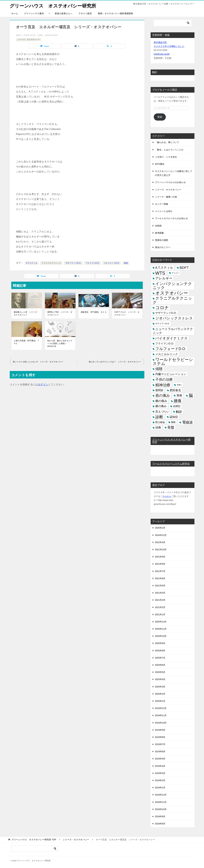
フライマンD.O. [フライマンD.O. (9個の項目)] (165, 343)
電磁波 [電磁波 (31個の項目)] (187, 422)
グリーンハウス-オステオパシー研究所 (171, 441)
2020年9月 (160, 643)
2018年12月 (161, 795)
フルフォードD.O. (112, 263)
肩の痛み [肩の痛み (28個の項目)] (163, 395)
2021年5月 (160, 585)
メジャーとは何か (164, 211)
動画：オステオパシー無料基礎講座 (116, 13)
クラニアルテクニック (51, 263)
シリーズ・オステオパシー (29, 39)
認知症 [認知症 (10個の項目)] (174, 417)
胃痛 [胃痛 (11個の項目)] (179, 395)
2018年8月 (160, 823)
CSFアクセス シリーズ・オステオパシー (127, 313)
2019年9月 (160, 730)
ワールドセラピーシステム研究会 (171, 464)
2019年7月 (160, 744)
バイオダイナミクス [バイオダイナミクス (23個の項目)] (172, 338)
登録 (160, 117)
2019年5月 (160, 759)
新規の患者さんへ (64, 13)
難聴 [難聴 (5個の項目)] (173, 422)
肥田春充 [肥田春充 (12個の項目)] (175, 390)
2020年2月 (160, 694)
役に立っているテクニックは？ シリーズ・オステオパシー (115, 362)
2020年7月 (160, 658)
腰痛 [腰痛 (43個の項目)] (178, 401)
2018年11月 (161, 802)
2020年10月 (161, 636)
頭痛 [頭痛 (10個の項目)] (158, 427)
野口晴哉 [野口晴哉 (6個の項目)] (160, 422)
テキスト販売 (85, 13)
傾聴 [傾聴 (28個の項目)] (159, 369)
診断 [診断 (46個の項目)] (159, 417)
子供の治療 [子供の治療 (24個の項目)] (164, 379)
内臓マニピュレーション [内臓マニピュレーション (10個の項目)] (171, 374)
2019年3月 (160, 773)
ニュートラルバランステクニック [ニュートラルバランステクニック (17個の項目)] (173, 331)
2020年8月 (160, 650)
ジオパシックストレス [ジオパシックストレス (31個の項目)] (174, 318)
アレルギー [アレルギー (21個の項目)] (164, 278)
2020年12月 (161, 622)
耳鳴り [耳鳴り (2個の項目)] (179, 385)
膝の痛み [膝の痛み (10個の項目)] (161, 406)
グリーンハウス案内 (34, 13)
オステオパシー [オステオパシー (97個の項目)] (172, 293)
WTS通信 (160, 164)
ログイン (43, 384)
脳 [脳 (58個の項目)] (191, 395)
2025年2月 (160, 528)
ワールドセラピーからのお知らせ (171, 218)
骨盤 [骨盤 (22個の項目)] (171, 427)
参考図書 (159, 233)
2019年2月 (160, 780)
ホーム (15, 13)
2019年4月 (160, 766)
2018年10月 (161, 809)
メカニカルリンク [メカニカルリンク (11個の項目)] (167, 354)
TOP (34, 840)
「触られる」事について (167, 142)
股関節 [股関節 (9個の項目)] (159, 390)
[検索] (173, 23)
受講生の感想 (162, 240)
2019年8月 (160, 737)
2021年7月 (160, 571)
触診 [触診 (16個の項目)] (179, 411)
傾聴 (126, 263)
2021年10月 (161, 549)
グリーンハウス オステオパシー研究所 (53, 5)
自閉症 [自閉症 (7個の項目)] (177, 406)
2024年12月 (161, 535)
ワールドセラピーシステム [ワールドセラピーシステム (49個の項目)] (173, 361)
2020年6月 (160, 665)
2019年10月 (161, 723)
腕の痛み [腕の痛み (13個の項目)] (161, 401)
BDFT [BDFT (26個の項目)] (184, 268)
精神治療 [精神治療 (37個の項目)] (163, 385)
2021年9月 (160, 557)
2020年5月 (160, 672)
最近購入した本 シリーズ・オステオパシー (26, 313)
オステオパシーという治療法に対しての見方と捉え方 (174, 173)
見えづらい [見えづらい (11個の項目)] (162, 411)
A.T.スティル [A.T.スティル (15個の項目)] (164, 268)
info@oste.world (162, 54)
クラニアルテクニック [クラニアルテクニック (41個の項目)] (172, 300)
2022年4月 (160, 542)
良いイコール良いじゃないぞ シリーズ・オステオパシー (38, 362)
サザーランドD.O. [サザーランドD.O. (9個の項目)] (166, 313)
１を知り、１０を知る (166, 157)
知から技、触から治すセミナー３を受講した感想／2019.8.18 (60, 343)
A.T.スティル (32, 263)
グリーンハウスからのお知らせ (170, 182)
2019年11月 (161, 715)
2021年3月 (160, 600)
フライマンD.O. (93, 263)
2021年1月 (160, 614)
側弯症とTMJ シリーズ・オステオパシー (60, 313)
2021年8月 (160, 564)
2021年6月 (160, 578)
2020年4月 (160, 679)
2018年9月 (160, 816)
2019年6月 (160, 751)
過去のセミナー (163, 247)
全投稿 (158, 226)
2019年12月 (161, 708)
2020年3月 (160, 686)
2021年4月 (160, 593)
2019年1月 (160, 787)
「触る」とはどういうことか (169, 149)
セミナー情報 (162, 204)
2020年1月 (160, 701)
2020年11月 (161, 629)
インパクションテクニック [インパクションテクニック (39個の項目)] (172, 286)
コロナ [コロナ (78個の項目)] (162, 307)
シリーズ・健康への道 (166, 197)
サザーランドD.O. (73, 263)
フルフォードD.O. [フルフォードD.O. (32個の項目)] (171, 349)
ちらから (167, 496)
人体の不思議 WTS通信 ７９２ (27, 342)
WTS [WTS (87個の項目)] (160, 273)
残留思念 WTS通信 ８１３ (94, 312)
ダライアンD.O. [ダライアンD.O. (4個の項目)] (163, 324)
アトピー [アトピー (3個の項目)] (176, 273)
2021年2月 (160, 607)
